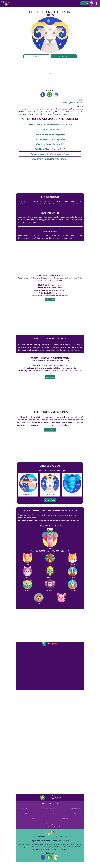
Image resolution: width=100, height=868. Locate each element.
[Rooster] (73, 586)
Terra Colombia (50, 809)
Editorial (57, 827)
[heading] (50, 300)
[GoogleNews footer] (56, 857)
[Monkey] (50, 586)
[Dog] (39, 599)
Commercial (45, 827)
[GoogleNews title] (56, 94)
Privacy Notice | (46, 841)
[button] (91, 3)
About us (66, 841)
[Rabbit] (27, 573)
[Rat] (27, 559)
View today (64, 56)
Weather (76, 814)
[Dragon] (50, 573)
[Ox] (50, 559)
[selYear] (50, 529)
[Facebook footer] (43, 857)
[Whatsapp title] (50, 94)
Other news (65, 818)
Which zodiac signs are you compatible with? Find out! (50, 125)
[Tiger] (73, 559)
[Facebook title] (43, 94)
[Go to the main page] (7, 3)
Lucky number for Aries (50, 130)
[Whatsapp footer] (50, 857)
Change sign (36, 56)
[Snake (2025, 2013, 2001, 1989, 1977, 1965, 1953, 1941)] (50, 542)
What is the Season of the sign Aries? (50, 134)
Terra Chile (24, 809)
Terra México (75, 809)
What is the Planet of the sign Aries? (50, 149)
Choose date (50, 430)
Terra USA (50, 814)
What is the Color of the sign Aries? (50, 144)
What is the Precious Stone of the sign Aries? (50, 159)
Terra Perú (24, 814)
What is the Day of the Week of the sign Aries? (50, 154)
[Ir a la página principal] (19, 649)
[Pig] (61, 599)
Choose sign (50, 500)
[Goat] (27, 586)
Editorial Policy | (57, 841)
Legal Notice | (36, 841)
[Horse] (73, 573)
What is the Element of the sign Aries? (50, 139)
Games (35, 818)
